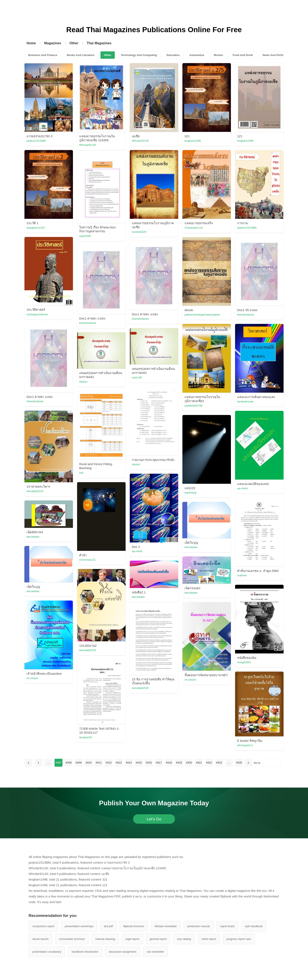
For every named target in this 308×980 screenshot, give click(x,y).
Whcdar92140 (88, 145)
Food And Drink (243, 55)
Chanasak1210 (194, 228)
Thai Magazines (99, 43)
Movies (218, 55)
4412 (109, 763)
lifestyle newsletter (166, 926)
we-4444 (242, 488)
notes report (209, 939)
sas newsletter (155, 952)
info (81, 473)
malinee (242, 575)
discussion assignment (123, 952)
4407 (58, 763)
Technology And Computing (139, 55)
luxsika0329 (139, 232)
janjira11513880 (36, 141)
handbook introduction (85, 952)
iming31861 (244, 662)
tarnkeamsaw (245, 402)
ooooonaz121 (87, 560)
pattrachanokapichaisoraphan (202, 315)
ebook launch (40, 939)
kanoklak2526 (140, 688)
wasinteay (191, 493)
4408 (68, 763)
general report (158, 939)
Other (74, 43)
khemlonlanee (246, 315)
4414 (129, 763)
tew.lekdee (33, 537)
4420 (189, 763)
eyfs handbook (254, 926)
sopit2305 (85, 236)
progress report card (239, 939)
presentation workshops (79, 926)
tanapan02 (86, 737)
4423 (219, 763)
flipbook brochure (134, 926)
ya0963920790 (193, 406)
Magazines (53, 43)
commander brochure (72, 939)
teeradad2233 (35, 491)
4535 (239, 763)
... (48, 763)
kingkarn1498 (193, 141)
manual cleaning (105, 939)
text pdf (108, 926)
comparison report (43, 926)
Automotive (197, 55)
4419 (179, 763)
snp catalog (184, 939)
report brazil (227, 926)
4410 (88, 763)
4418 (169, 763)
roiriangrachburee (37, 314)
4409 (78, 763)
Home (31, 43)
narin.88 (137, 377)
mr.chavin (32, 678)
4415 (139, 763)
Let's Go (154, 819)
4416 (149, 763)
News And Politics (274, 55)
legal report (132, 939)
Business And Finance (43, 55)
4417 (159, 763)
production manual (199, 926)
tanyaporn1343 (36, 228)
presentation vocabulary (47, 952)
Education (173, 55)
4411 (99, 763)
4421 (199, 763)
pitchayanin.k (245, 745)
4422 (209, 763)
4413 (119, 763)
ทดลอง (83, 382)
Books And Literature (81, 55)
